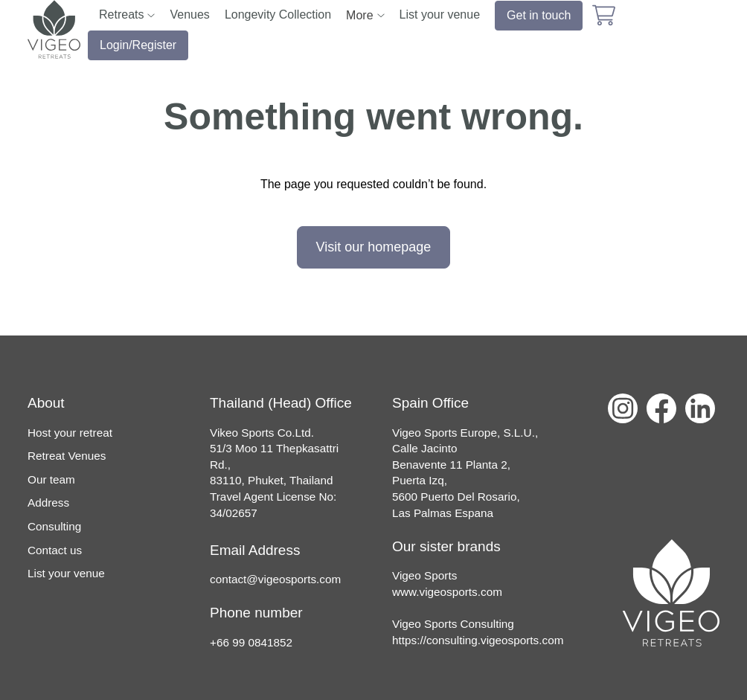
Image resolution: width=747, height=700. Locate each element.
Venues (189, 15)
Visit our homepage (374, 247)
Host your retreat (70, 433)
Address (48, 502)
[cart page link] (604, 15)
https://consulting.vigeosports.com (478, 640)
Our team (51, 479)
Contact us (55, 550)
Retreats (121, 15)
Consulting (54, 526)
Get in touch (539, 15)
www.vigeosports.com (447, 592)
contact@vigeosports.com (275, 579)
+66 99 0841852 (251, 642)
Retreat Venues (67, 456)
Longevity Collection (278, 15)
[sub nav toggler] (151, 15)
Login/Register (138, 45)
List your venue (440, 15)
